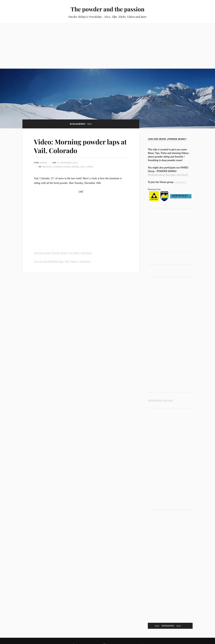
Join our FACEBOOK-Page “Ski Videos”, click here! (62, 261)
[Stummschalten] (184, 626)
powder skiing (62, 167)
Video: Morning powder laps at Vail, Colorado (80, 146)
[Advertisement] (107, 46)
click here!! (181, 182)
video (90, 167)
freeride (47, 167)
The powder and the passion (107, 9)
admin (43, 163)
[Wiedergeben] (152, 626)
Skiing (75, 167)
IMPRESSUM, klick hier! (160, 400)
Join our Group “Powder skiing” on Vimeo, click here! (63, 253)
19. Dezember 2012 (67, 163)
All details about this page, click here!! (168, 175)
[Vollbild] (189, 626)
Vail (83, 167)
